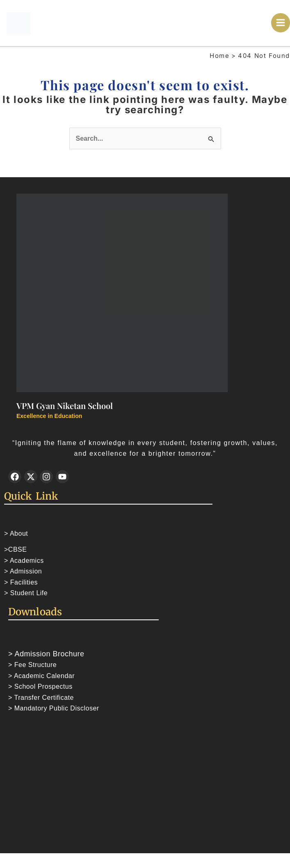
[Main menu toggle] (281, 23)
